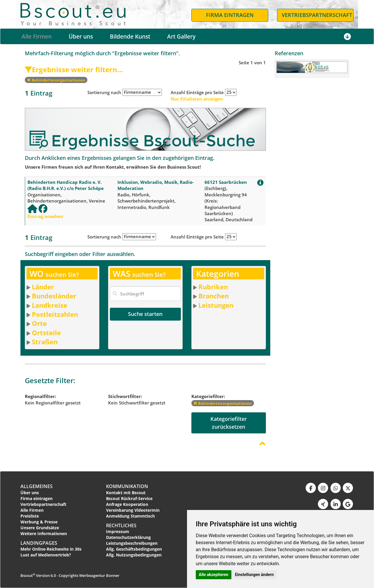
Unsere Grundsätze (40, 528)
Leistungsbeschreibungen (132, 543)
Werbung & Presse (39, 522)
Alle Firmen (37, 37)
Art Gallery (181, 37)
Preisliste (30, 516)
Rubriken (213, 287)
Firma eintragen (37, 498)
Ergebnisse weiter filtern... (74, 69)
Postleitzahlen (55, 314)
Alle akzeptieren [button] (214, 575)
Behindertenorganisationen (56, 80)
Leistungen (216, 305)
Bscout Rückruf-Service (129, 498)
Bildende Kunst (130, 37)
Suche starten (145, 314)
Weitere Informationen (44, 533)
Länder (43, 287)
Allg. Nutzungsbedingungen (134, 555)
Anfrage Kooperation (127, 504)
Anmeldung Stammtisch (130, 516)
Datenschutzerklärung (128, 537)
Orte (39, 323)
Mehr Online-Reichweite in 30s (51, 549)
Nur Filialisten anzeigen (197, 99)
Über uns (81, 37)
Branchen (214, 296)
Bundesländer (54, 296)
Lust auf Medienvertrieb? (46, 555)
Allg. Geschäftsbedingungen (134, 549)
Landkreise (50, 305)
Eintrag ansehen (45, 216)
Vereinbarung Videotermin (133, 510)
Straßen (45, 342)
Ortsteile (46, 333)
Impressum (118, 531)
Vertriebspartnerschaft (43, 504)
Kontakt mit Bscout (126, 493)
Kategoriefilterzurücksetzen (229, 423)
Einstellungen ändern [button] (254, 575)
